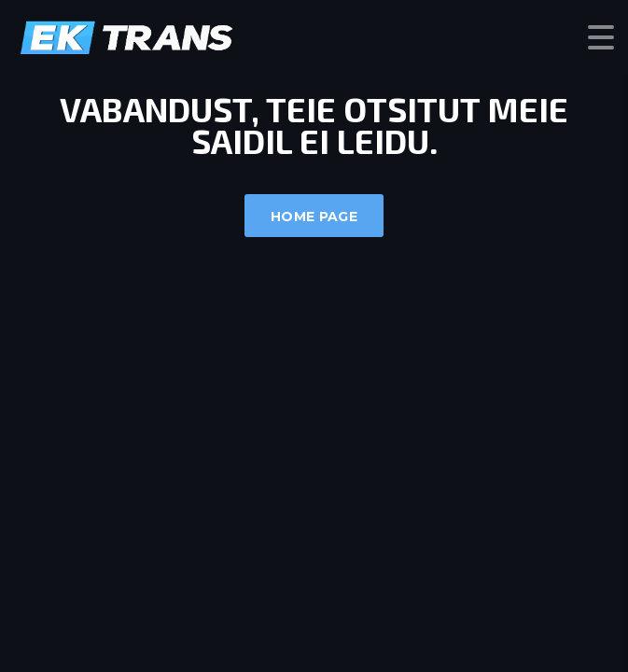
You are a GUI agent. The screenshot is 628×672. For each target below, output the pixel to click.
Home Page (314, 217)
